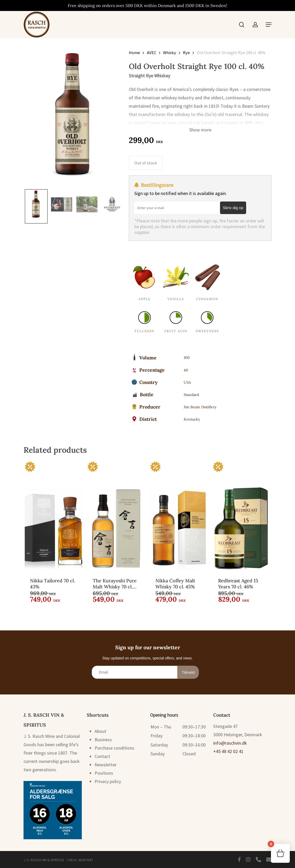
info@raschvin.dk (230, 743)
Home (134, 53)
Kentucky (192, 419)
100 (187, 358)
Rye (186, 53)
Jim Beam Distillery (200, 407)
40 (186, 370)
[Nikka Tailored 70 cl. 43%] (53, 515)
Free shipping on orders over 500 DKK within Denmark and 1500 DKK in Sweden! (147, 5)
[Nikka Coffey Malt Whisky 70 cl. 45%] (179, 515)
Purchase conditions (114, 748)
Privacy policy (108, 781)
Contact (102, 756)
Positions (104, 773)
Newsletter (106, 765)
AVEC (152, 53)
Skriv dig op (233, 208)
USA (187, 382)
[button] (269, 25)
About (100, 731)
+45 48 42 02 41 (228, 751)
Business (103, 740)
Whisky (170, 53)
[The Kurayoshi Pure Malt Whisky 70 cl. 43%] (116, 515)
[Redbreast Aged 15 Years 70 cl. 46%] (241, 515)
